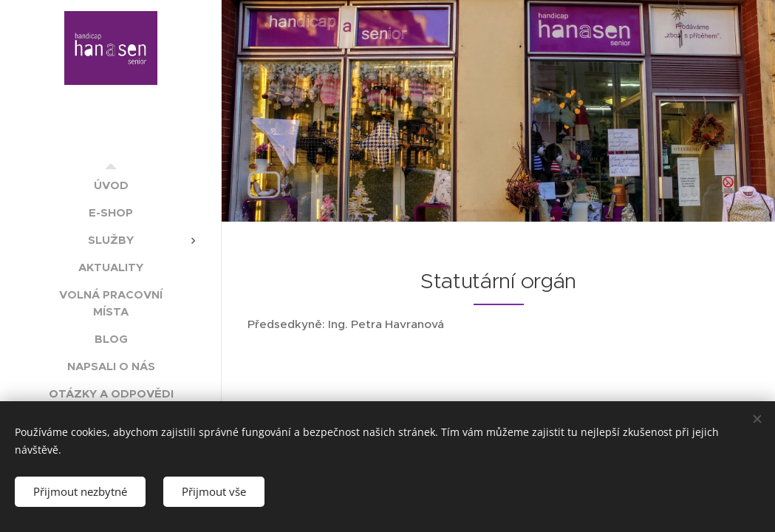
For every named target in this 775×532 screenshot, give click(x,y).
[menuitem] (111, 185)
